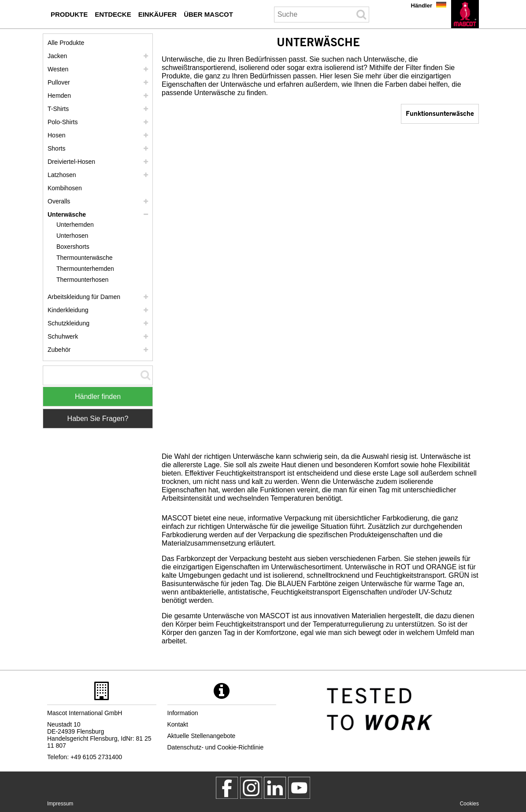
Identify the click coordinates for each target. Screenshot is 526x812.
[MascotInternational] (299, 788)
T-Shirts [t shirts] (58, 109)
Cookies (469, 804)
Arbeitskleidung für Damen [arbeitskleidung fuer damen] (84, 297)
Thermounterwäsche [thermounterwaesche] (85, 258)
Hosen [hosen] (56, 135)
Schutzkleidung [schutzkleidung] (69, 323)
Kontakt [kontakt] (178, 724)
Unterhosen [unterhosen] (72, 236)
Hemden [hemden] (59, 96)
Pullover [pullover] (59, 82)
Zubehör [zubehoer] (59, 350)
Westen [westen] (58, 69)
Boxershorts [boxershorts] (73, 247)
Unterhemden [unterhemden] (75, 225)
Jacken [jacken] (57, 56)
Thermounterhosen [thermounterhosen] (82, 280)
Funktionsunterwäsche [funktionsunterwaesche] (440, 113)
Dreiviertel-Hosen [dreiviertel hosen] (71, 162)
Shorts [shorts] (56, 148)
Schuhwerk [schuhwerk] (63, 336)
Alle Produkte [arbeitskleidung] (66, 43)
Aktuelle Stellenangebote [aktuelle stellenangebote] (202, 736)
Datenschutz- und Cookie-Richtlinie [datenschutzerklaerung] (216, 747)
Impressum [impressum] (60, 804)
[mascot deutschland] (275, 788)
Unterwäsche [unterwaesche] (67, 214)
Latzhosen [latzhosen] (62, 175)
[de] (465, 14)
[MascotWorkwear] (227, 788)
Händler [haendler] (422, 6)
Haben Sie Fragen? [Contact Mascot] (98, 419)
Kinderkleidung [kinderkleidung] (68, 310)
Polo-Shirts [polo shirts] (63, 122)
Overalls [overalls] (59, 201)
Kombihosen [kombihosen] (65, 188)
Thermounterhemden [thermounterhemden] (85, 269)
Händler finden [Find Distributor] (98, 397)
